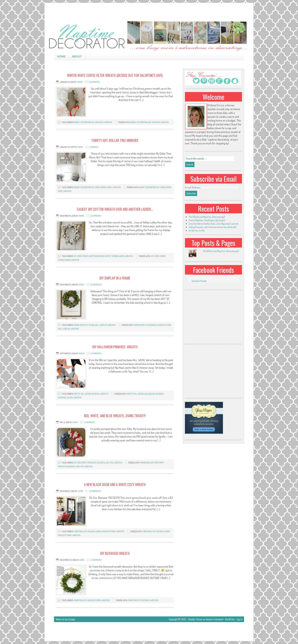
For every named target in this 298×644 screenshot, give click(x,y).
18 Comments (96, 285)
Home (61, 56)
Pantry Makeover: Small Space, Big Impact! (207, 220)
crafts (77, 394)
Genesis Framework (214, 619)
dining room (79, 325)
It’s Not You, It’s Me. (197, 231)
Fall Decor (139, 394)
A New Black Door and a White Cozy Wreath (115, 484)
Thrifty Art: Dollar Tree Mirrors (115, 140)
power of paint (109, 531)
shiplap (103, 325)
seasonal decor (65, 398)
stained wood (118, 256)
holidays (99, 122)
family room (101, 187)
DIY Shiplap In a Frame (115, 278)
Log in (239, 619)
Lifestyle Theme (195, 619)
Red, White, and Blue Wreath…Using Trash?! (115, 416)
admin (80, 82)
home (109, 187)
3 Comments (90, 422)
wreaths (108, 122)
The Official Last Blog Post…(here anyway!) (207, 217)
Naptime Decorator (149, 36)
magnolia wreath (157, 325)
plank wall (94, 325)
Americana (145, 463)
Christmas (78, 531)
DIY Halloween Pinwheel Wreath (115, 347)
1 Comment (94, 147)
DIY (93, 122)
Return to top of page (65, 619)
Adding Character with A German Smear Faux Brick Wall (212, 227)
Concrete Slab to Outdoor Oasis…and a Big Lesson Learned (214, 224)
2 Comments (96, 216)
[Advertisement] (149, 11)
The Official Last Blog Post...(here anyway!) (221, 251)
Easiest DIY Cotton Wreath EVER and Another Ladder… (115, 209)
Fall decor (86, 394)
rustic (108, 256)
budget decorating (82, 122)
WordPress (230, 619)
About (77, 56)
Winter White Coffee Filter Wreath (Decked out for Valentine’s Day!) (115, 75)
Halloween (149, 394)
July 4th (109, 463)
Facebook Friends (214, 270)
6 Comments (94, 82)
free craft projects (86, 463)
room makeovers (96, 256)
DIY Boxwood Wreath (115, 553)
